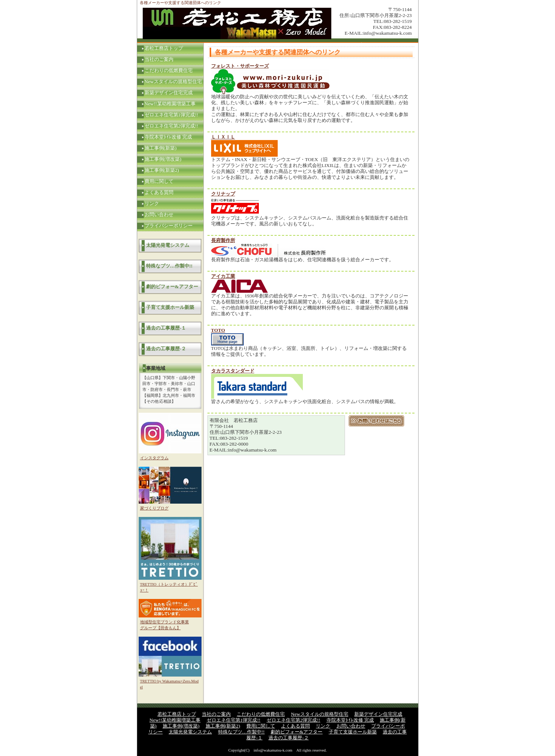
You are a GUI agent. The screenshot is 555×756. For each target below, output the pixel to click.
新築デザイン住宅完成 (169, 93)
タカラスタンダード (233, 371)
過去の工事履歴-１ (166, 328)
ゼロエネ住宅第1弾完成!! (172, 115)
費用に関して (159, 181)
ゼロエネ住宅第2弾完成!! (172, 126)
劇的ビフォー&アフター (172, 287)
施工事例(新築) (161, 148)
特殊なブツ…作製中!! (169, 266)
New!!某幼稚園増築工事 (170, 104)
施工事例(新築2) (162, 170)
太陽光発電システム (168, 245)
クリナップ (223, 194)
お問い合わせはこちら (376, 421)
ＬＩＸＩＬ (223, 137)
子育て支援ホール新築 (170, 307)
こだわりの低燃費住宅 (169, 70)
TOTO (218, 330)
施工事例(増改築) (163, 159)
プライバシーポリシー (169, 226)
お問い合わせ (159, 214)
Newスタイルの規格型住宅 (173, 81)
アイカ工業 (223, 276)
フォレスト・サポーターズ (240, 66)
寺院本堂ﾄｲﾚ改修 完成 (168, 137)
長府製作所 (223, 240)
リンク (152, 203)
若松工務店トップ (164, 48)
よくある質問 (159, 192)
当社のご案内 (159, 59)
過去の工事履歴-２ (166, 349)
